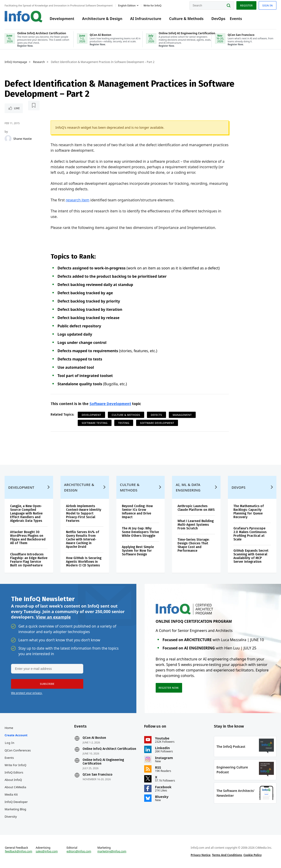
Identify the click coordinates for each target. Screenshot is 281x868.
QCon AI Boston (95, 738)
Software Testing (95, 423)
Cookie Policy (253, 855)
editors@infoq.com (79, 851)
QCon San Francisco (98, 775)
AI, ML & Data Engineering (188, 487)
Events (236, 19)
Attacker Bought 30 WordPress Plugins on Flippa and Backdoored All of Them (28, 538)
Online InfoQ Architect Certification (110, 749)
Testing (124, 423)
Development (62, 19)
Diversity (11, 817)
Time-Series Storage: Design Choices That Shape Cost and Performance (193, 545)
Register (246, 5)
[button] (47, 684)
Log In (10, 743)
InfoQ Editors (14, 772)
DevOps (218, 19)
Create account (16, 735)
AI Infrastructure (146, 19)
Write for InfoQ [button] (152, 5)
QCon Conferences (18, 750)
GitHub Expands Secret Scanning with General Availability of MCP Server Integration (251, 556)
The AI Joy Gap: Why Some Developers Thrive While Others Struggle (140, 532)
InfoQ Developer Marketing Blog (16, 805)
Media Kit (11, 794)
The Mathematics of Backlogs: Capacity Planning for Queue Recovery (249, 512)
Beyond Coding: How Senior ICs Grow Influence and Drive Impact (137, 512)
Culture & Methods (186, 19)
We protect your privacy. (27, 693)
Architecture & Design (102, 19)
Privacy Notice (201, 855)
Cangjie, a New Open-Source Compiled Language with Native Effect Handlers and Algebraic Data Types (26, 513)
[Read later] (34, 106)
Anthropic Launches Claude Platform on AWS (196, 508)
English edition (127, 5)
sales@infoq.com (47, 851)
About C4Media (15, 787)
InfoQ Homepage (16, 62)
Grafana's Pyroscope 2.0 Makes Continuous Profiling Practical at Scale (250, 534)
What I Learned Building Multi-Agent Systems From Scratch (196, 525)
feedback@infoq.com (19, 851)
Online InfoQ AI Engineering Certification (103, 762)
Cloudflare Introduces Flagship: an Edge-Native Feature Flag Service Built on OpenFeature (29, 560)
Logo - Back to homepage (24, 17)
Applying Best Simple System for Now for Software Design (138, 551)
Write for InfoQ (15, 765)
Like (17, 108)
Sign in (268, 5)
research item (78, 200)
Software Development (110, 404)
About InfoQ (13, 780)
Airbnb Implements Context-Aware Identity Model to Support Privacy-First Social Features (84, 513)
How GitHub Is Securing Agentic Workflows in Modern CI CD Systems (84, 562)
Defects (156, 415)
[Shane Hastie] (8, 139)
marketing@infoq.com (112, 851)
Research (39, 62)
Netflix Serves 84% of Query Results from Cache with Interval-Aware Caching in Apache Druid (83, 539)
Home (9, 728)
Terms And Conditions (227, 855)
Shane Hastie (23, 139)
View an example (53, 617)
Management (182, 415)
